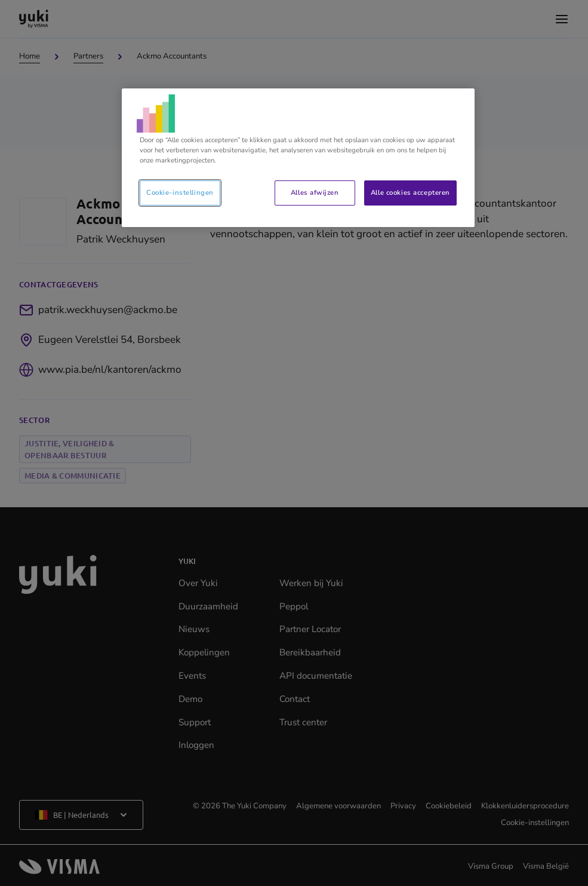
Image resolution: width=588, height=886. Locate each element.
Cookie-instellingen (180, 192)
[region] (298, 158)
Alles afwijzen (315, 192)
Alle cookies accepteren (410, 192)
